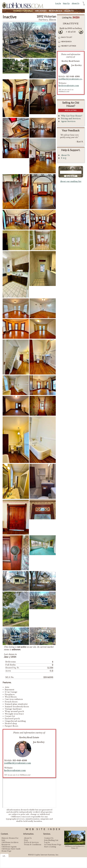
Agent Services (68, 121)
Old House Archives (10, 842)
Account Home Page (53, 845)
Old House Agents (9, 847)
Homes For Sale (23, 11)
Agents (69, 11)
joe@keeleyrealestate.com (18, 763)
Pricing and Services (71, 119)
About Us (76, 3)
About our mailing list (71, 181)
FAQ (26, 840)
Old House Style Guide (11, 849)
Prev (60, 32)
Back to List (67, 37)
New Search (66, 42)
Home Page (6, 851)
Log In (58, 3)
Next (81, 32)
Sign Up (66, 3)
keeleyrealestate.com (15, 770)
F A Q (64, 158)
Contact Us (49, 838)
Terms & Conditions (33, 845)
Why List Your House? (72, 116)
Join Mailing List (51, 840)
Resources (56, 11)
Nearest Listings (69, 46)
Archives (41, 11)
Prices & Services (31, 842)
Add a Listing (71, 110)
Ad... (4, 856)
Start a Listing (50, 847)
